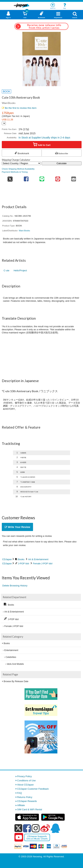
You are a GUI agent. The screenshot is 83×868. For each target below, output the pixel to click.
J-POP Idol (24, 563)
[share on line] (42, 178)
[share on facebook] (26, 178)
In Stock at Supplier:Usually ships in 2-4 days (44, 138)
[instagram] (36, 828)
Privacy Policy (24, 776)
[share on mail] (74, 178)
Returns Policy (25, 797)
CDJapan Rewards (27, 801)
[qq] (55, 828)
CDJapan (7, 559)
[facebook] (27, 828)
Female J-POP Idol (43, 563)
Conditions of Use (26, 780)
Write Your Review (17, 527)
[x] (18, 828)
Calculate (62, 163)
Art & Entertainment (38, 559)
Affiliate (21, 805)
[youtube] (19, 837)
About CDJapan (25, 785)
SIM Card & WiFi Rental (30, 809)
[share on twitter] (10, 178)
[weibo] (45, 828)
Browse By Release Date (16, 681)
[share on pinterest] (58, 178)
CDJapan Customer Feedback (33, 789)
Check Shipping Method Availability (18, 169)
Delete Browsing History (15, 586)
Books (21, 559)
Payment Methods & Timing (15, 172)
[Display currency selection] (4, 123)
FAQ (19, 793)
